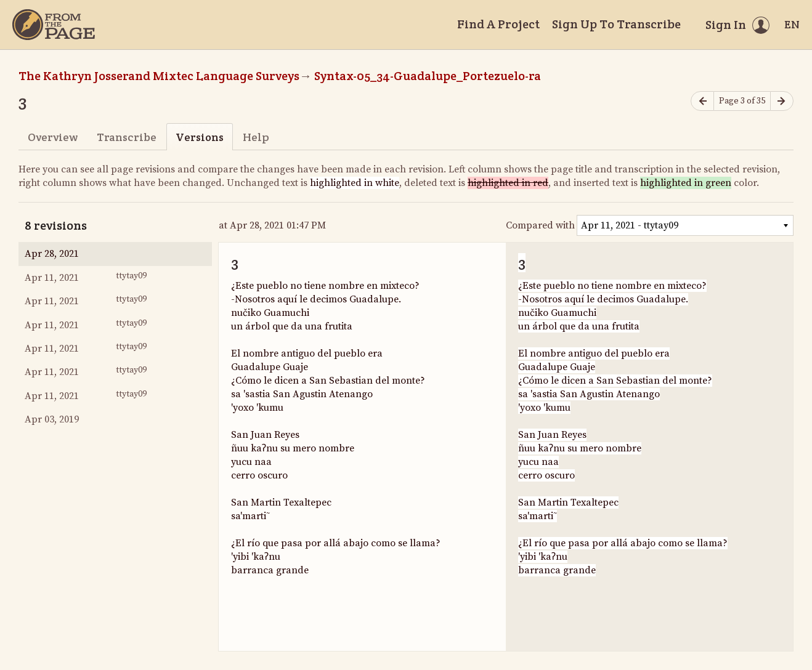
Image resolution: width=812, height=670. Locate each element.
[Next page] (782, 101)
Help (256, 137)
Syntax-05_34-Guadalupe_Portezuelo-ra (428, 76)
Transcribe (127, 137)
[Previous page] (702, 101)
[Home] (54, 25)
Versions (200, 137)
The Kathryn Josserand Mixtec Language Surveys (159, 76)
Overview (53, 137)
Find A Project (498, 24)
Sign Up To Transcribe (616, 24)
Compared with (540, 225)
